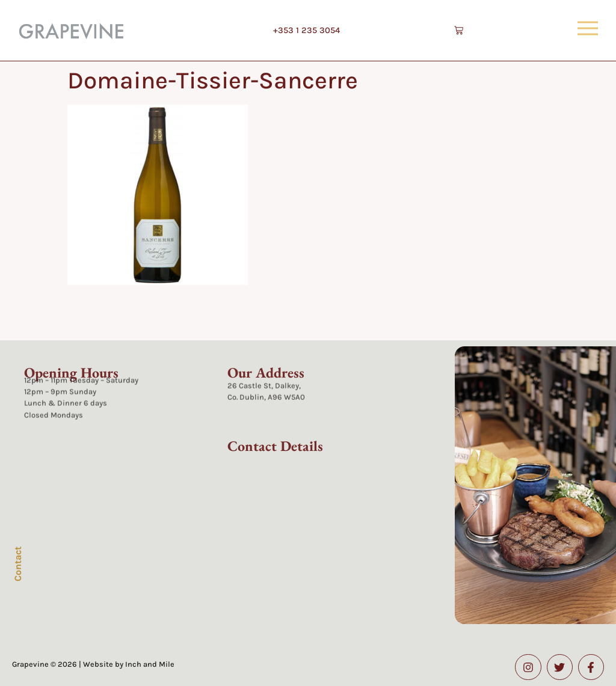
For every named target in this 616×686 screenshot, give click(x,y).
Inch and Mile (150, 664)
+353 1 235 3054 (306, 30)
